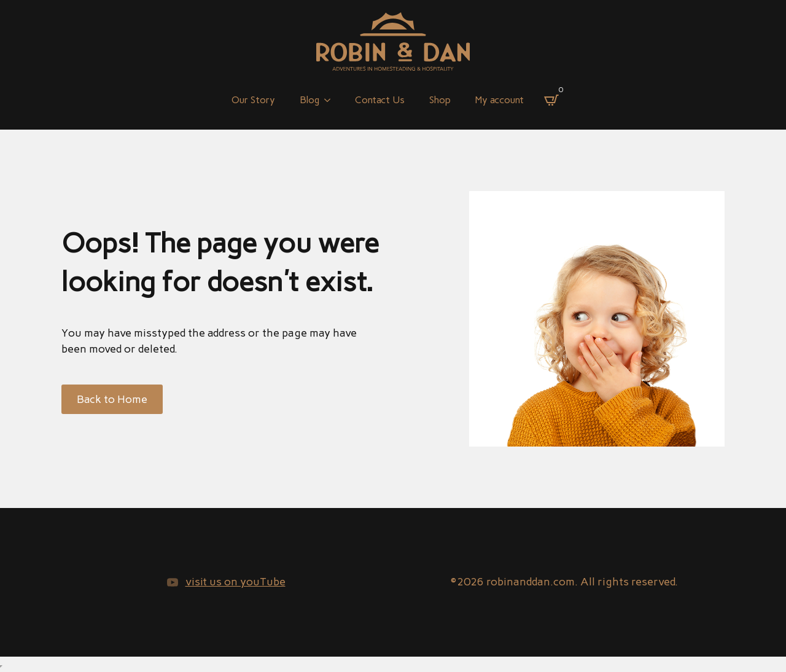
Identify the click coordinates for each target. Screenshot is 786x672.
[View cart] (551, 100)
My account (500, 100)
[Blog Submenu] (331, 100)
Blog (309, 100)
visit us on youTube (235, 582)
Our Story (253, 100)
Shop (440, 100)
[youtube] (173, 582)
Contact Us (380, 100)
